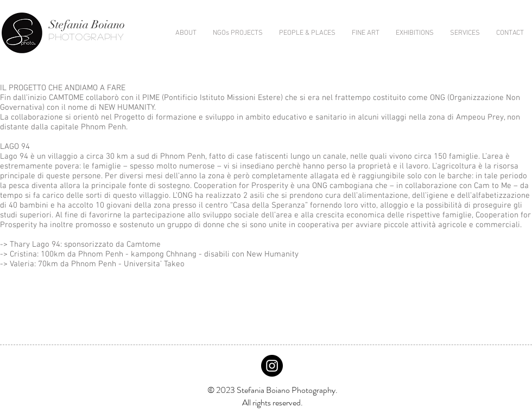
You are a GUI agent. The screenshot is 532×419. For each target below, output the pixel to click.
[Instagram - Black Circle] (272, 366)
